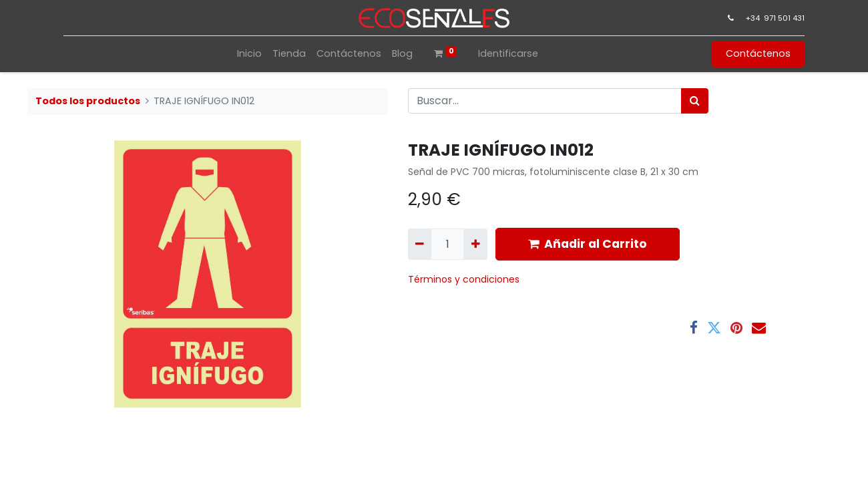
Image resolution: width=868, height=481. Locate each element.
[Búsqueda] (695, 101)
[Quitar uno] (420, 244)
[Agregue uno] (475, 244)
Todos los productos (88, 101)
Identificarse (508, 53)
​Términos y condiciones (465, 279)
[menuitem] (249, 54)
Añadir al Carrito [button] (588, 244)
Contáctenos (758, 53)
